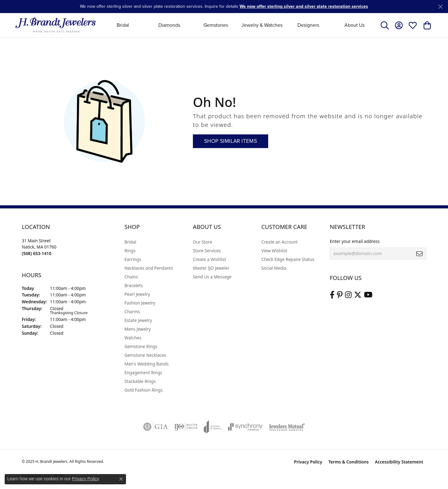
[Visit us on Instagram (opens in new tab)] (348, 295)
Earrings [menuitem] (133, 259)
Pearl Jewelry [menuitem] (137, 294)
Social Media (274, 268)
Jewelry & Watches (262, 25)
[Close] (440, 7)
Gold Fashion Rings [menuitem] (144, 390)
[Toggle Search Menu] (385, 25)
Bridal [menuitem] (130, 242)
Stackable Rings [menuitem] (140, 381)
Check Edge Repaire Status (288, 259)
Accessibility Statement (399, 462)
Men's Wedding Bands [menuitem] (147, 364)
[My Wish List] (413, 25)
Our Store (203, 242)
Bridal (123, 25)
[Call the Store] (37, 253)
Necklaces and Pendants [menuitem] (149, 268)
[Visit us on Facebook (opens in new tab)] (332, 295)
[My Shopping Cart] (427, 25)
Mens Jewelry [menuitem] (138, 329)
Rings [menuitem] (130, 251)
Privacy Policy (308, 462)
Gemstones (216, 25)
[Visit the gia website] (156, 427)
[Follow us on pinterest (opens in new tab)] (340, 295)
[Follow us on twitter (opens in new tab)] (358, 295)
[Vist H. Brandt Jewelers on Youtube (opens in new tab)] (368, 295)
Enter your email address (355, 241)
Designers (308, 25)
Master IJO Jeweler (211, 268)
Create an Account (280, 242)
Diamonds (169, 25)
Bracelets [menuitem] (134, 285)
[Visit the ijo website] (186, 427)
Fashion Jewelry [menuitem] (140, 303)
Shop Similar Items (231, 141)
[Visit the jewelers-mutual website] (287, 427)
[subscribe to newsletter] (419, 254)
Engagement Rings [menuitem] (143, 373)
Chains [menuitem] (131, 277)
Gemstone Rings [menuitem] (141, 346)
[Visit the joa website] (213, 427)
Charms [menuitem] (132, 312)
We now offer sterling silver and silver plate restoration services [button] (304, 6)
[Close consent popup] (121, 479)
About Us (355, 25)
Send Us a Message (212, 277)
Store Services (207, 251)
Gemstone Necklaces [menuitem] (145, 355)
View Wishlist (274, 251)
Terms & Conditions (348, 462)
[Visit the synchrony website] (245, 427)
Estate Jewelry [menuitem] (138, 320)
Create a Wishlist (210, 259)
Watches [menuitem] (133, 338)
